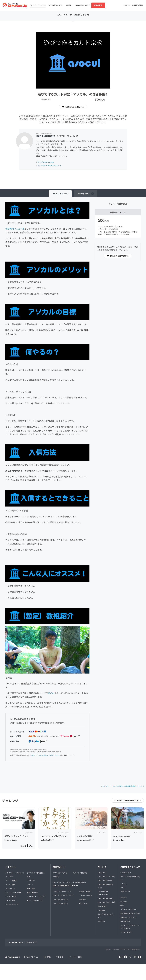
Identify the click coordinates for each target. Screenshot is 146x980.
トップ (60, 193)
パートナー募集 (75, 957)
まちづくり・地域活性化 (36, 873)
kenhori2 (73, 136)
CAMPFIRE (102, 873)
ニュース (124, 884)
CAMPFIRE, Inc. (32, 957)
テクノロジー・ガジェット (15, 873)
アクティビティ (86, 193)
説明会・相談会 (85, 892)
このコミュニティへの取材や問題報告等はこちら (122, 786)
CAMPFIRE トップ (82, 5)
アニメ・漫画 (10, 885)
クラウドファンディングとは (63, 895)
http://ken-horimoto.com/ (49, 165)
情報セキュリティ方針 (128, 917)
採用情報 (60, 957)
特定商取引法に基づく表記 (130, 913)
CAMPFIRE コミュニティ (107, 877)
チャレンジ (31, 881)
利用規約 (124, 901)
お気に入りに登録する (73, 107)
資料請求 (98, 5)
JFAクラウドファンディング (106, 915)
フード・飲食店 (11, 881)
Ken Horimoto (46, 136)
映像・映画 (31, 888)
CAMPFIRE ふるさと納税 (107, 902)
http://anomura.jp (46, 162)
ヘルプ (123, 887)
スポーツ (30, 885)
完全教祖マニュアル (15, 229)
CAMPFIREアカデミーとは (62, 892)
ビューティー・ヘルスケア (36, 896)
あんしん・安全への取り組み (130, 878)
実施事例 (82, 899)
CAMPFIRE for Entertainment (103, 893)
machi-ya (101, 921)
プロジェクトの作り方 (61, 899)
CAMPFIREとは (126, 873)
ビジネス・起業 (11, 896)
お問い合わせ (125, 891)
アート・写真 (10, 900)
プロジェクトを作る (60, 873)
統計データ (83, 903)
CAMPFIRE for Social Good (105, 886)
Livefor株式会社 (32, 942)
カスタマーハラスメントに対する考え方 (130, 927)
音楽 (28, 877)
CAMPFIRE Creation (105, 881)
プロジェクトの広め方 (61, 903)
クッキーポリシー (127, 932)
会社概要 (47, 957)
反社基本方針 (125, 921)
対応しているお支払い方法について (45, 755)
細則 (122, 905)
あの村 (51, 693)
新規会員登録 (137, 5)
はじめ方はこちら (55, 5)
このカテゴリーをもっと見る (126, 800)
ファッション (10, 888)
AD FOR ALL (102, 906)
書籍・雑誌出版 (32, 892)
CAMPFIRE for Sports (105, 898)
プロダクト (9, 877)
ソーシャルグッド (12, 904)
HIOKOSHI (101, 910)
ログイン (126, 5)
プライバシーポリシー (128, 909)
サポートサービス (86, 895)
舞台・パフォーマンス (35, 900)
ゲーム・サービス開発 (13, 892)
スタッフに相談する (80, 873)
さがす (69, 5)
